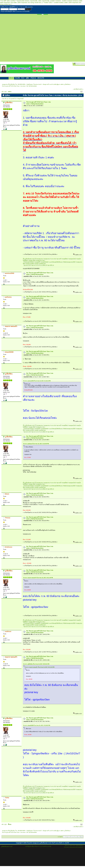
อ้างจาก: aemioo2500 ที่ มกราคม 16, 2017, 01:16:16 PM (37, 381)
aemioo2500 (10, 273)
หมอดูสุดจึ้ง (38, 262)
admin (62, 84)
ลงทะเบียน (30, 7)
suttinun (8, 631)
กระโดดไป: (60, 837)
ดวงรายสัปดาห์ (43, 265)
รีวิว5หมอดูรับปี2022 (29, 262)
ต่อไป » (81, 89)
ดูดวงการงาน (35, 265)
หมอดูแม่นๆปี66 (30, 264)
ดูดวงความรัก (28, 265)
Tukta (7, 798)
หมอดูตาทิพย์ (32, 260)
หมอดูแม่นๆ (47, 259)
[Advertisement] (23, 39)
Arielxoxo (8, 547)
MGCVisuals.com (79, 847)
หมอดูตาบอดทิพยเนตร (40, 264)
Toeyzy (8, 518)
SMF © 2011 (73, 845)
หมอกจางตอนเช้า (11, 326)
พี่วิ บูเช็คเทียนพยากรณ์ (29, 259)
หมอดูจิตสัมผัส (45, 262)
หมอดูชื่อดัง (65, 259)
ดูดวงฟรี (59, 259)
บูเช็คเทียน (67, 84)
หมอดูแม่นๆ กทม (40, 260)
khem (7, 494)
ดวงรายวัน (53, 259)
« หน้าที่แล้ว (76, 89)
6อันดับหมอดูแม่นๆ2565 (69, 262)
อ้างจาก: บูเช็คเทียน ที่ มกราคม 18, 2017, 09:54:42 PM (36, 664)
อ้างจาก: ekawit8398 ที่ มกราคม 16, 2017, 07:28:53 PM (37, 725)
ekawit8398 (9, 352)
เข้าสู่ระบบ (22, 7)
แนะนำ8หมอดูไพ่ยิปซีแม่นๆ (56, 262)
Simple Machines (79, 845)
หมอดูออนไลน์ (72, 259)
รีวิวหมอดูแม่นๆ (39, 259)
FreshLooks (72, 847)
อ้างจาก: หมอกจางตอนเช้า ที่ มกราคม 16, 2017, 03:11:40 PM (38, 578)
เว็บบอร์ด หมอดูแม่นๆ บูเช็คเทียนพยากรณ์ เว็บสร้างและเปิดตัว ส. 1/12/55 (48, 843)
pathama (8, 297)
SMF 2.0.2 (67, 845)
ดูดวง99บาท (51, 265)
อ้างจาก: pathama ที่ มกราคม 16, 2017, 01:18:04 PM (36, 444)
